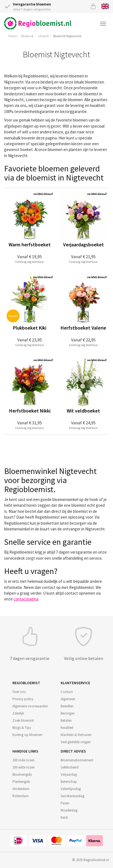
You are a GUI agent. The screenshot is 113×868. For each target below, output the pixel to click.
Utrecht (43, 36)
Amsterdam (21, 789)
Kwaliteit (67, 728)
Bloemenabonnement (77, 760)
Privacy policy (23, 699)
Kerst (64, 817)
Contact (67, 692)
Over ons (19, 692)
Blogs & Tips (22, 728)
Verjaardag (69, 774)
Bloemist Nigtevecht (67, 36)
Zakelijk (18, 713)
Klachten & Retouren (76, 735)
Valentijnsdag (71, 789)
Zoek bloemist (23, 720)
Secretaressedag (72, 796)
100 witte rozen (24, 767)
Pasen (65, 803)
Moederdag (69, 810)
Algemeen (68, 699)
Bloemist (27, 36)
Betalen (66, 720)
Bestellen (67, 706)
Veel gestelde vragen (76, 742)
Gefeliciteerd (70, 767)
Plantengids (21, 782)
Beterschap (69, 782)
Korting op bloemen (27, 735)
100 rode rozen (23, 760)
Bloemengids (22, 774)
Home (13, 36)
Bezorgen (68, 713)
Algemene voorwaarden (30, 706)
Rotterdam (21, 796)
